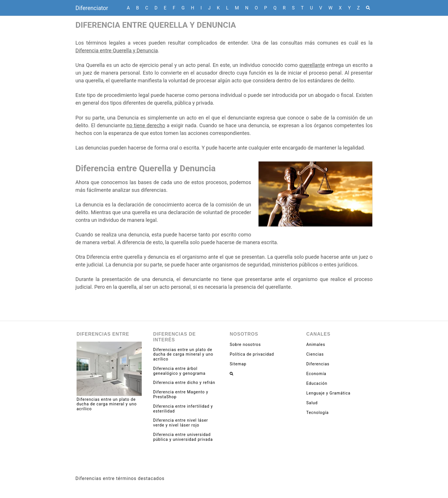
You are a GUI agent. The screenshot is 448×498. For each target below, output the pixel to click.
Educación (317, 383)
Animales (316, 344)
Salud (312, 403)
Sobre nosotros (245, 344)
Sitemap (238, 364)
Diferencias (318, 364)
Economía (316, 374)
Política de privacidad (252, 354)
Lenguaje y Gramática (328, 393)
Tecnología (317, 413)
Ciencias (315, 354)
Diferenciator (92, 8)
